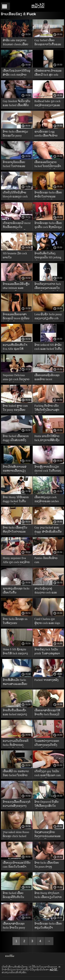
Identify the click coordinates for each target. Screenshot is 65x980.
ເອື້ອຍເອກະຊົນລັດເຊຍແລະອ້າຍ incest (47, 377)
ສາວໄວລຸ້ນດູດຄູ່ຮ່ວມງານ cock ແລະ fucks (46, 591)
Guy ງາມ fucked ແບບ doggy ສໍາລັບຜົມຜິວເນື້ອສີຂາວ (48, 530)
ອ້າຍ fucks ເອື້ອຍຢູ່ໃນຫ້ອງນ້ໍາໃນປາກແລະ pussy (15, 530)
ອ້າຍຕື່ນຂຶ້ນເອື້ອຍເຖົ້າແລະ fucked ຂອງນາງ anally (15, 713)
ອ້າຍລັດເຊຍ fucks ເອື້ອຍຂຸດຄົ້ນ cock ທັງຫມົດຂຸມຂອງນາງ (48, 226)
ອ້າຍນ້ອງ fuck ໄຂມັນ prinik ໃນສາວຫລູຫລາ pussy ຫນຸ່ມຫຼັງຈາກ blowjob (47, 652)
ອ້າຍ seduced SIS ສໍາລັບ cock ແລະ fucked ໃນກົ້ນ (48, 347)
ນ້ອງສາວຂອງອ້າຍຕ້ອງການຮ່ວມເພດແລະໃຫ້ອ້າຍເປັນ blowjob (47, 835)
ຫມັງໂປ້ (38, 6)
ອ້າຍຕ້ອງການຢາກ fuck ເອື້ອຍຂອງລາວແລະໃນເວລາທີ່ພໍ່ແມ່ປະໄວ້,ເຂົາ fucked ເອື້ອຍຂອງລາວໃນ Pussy (48, 286)
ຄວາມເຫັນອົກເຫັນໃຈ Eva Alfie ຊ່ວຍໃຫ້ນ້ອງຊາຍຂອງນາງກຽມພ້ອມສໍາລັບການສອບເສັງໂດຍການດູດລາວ (17, 347)
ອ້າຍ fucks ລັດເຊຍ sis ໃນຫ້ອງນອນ (15, 621)
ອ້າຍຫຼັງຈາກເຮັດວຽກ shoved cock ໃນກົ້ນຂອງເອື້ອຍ (48, 469)
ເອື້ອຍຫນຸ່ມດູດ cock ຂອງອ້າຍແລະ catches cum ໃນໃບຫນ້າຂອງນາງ (47, 500)
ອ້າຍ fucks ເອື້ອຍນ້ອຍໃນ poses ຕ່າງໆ (47, 865)
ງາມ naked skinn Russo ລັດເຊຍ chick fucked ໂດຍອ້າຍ (16, 835)
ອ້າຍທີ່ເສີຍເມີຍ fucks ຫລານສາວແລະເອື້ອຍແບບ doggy (15, 683)
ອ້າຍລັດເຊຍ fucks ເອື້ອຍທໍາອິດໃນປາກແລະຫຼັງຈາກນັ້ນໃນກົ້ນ (48, 195)
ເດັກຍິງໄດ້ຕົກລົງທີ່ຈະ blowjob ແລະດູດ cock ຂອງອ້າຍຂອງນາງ (15, 195)
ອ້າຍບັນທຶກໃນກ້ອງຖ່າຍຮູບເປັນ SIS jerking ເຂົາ (48, 256)
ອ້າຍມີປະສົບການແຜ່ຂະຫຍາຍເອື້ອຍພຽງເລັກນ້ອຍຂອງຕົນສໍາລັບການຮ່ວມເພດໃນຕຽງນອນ (16, 469)
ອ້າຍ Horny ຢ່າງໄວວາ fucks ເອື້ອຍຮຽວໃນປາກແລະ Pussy (48, 896)
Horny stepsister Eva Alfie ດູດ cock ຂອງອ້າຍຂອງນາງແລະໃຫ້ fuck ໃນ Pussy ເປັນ (16, 561)
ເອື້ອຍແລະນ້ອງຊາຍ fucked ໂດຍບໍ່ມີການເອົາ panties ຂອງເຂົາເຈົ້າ (48, 165)
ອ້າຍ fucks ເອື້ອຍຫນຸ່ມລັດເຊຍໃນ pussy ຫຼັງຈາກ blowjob (15, 134)
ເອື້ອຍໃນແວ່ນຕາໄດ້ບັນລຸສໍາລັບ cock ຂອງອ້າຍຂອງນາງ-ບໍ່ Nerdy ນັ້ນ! (16, 73)
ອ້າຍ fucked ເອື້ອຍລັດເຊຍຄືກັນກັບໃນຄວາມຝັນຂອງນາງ (13, 896)
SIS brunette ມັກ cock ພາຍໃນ (15, 255)
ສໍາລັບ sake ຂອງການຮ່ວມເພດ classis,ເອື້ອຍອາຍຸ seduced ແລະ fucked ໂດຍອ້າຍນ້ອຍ (16, 43)
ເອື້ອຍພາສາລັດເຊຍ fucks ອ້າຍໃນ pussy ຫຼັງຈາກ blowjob (14, 926)
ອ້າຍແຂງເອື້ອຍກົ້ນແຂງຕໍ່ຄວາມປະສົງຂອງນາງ (17, 804)
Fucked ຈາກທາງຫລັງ (47, 680)
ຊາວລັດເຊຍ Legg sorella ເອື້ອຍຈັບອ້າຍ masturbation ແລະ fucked (46, 134)
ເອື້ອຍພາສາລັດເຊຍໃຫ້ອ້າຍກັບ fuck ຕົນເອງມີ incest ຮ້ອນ (47, 713)
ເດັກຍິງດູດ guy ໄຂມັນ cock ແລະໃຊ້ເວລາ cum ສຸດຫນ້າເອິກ (48, 774)
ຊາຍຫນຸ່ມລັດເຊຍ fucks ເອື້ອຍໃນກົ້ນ (16, 590)
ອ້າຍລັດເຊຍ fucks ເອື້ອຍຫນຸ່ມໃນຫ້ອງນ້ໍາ (48, 926)
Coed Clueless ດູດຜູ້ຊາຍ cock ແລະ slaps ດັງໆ (47, 622)
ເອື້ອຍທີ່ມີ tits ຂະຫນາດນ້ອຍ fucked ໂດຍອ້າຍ (16, 773)
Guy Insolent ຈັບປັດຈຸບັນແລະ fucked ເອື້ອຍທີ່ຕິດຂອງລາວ (17, 104)
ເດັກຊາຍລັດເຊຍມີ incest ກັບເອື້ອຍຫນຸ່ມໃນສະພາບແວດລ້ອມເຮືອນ (17, 226)
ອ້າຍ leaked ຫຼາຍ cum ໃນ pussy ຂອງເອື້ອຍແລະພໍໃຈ (15, 408)
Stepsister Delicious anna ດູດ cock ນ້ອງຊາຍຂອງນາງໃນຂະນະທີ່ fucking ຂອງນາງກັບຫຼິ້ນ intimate (16, 378)
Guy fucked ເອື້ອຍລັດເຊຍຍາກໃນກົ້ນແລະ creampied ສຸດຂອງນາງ (48, 43)
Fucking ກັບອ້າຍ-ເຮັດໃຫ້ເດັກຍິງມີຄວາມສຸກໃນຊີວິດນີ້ (47, 408)
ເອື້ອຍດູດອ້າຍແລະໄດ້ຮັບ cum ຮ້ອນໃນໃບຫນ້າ (17, 865)
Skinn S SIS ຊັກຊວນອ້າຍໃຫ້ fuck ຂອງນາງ (15, 651)
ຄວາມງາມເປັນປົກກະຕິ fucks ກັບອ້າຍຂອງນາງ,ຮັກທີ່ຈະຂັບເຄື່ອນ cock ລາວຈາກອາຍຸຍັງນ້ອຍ (16, 743)
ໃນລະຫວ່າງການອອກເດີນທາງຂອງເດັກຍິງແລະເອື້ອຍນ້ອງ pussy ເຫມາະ (48, 743)
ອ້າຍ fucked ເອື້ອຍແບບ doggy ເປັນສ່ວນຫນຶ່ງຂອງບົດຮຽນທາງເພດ (16, 439)
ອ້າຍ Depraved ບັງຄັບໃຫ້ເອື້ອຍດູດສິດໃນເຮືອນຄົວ (47, 804)
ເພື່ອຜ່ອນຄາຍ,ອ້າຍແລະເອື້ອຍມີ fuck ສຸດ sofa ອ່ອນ (48, 73)
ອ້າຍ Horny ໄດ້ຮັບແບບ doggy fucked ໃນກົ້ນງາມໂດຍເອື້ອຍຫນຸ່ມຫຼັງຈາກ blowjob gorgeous (16, 500)
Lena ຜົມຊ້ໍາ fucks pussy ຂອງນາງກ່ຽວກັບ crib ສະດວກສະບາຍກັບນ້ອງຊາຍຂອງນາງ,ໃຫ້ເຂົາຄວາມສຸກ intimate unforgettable (48, 317)
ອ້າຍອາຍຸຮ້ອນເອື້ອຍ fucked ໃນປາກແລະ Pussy (14, 165)
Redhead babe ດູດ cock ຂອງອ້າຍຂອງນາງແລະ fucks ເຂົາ (47, 104)
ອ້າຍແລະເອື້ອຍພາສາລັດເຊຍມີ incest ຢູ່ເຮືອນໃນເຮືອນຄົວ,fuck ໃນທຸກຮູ (16, 317)
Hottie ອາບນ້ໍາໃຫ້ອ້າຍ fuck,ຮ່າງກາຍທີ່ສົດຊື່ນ (47, 438)
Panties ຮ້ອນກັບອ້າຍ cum (46, 560)
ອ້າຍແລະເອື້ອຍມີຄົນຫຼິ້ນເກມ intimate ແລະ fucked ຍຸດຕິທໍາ (16, 286)
